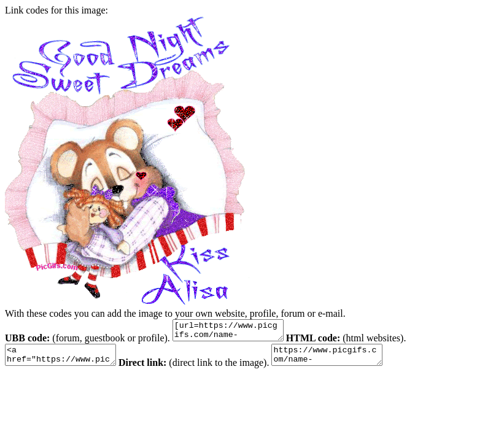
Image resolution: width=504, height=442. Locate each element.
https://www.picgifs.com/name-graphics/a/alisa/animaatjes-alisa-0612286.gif (345, 360)
